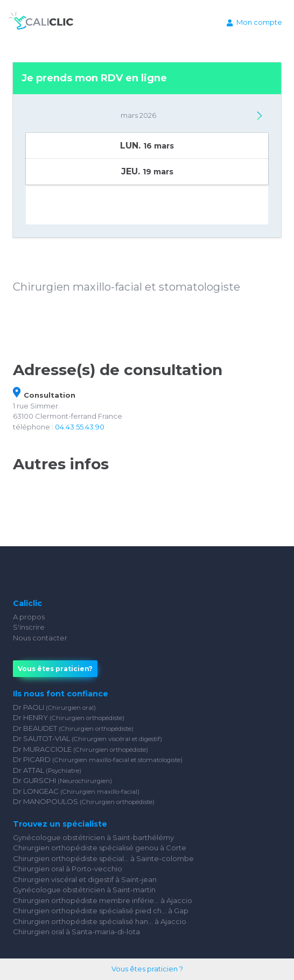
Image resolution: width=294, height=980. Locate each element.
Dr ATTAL (47, 770)
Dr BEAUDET (73, 728)
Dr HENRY (69, 717)
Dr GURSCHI (62, 780)
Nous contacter (40, 638)
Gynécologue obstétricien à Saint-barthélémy (93, 837)
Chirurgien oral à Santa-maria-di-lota (76, 932)
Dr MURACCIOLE (80, 749)
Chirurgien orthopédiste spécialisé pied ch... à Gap (101, 911)
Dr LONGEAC (76, 791)
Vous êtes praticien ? (147, 969)
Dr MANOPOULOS (84, 801)
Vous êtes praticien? (55, 669)
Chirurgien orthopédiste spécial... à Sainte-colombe (103, 858)
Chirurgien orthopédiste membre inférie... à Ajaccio (103, 900)
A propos (29, 617)
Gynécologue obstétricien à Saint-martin (84, 890)
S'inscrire (29, 627)
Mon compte (254, 22)
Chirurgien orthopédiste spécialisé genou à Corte (100, 848)
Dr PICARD (98, 759)
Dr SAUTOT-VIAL (87, 738)
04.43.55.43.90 (80, 427)
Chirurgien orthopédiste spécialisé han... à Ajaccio (100, 921)
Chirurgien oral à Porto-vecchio (68, 869)
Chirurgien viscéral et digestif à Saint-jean (85, 879)
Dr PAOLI (54, 707)
